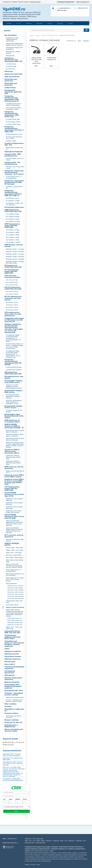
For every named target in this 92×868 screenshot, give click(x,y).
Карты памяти (10, 664)
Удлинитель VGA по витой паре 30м (14, 499)
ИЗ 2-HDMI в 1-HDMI (13, 230)
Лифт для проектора (12, 77)
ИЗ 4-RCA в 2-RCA (12, 307)
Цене (79, 41)
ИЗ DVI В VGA (10, 69)
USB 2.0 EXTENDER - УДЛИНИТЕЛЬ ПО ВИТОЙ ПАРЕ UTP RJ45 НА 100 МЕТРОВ (14, 523)
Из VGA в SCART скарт (13, 124)
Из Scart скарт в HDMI (13, 122)
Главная (9, 23)
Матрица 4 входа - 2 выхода (15, 254)
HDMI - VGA (28, 841)
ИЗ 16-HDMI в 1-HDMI (13, 242)
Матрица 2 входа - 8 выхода (15, 256)
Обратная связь (62, 10)
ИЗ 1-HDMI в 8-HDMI (13, 219)
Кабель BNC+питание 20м (15, 623)
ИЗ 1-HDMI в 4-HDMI (13, 217)
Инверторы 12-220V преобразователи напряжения (12, 39)
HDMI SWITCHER (40, 843)
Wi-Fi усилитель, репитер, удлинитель (14, 536)
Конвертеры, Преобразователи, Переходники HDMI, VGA (13, 60)
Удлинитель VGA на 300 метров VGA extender (14, 512)
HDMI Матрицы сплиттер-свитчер (14, 246)
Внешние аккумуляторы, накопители (13, 679)
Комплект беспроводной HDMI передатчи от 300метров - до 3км (14, 402)
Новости (29, 23)
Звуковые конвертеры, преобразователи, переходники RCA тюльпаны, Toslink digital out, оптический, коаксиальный (14, 328)
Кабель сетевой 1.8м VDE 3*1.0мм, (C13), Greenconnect (36, 60)
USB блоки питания (12, 654)
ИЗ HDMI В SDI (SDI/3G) (14, 370)
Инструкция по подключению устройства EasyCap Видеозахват (13, 779)
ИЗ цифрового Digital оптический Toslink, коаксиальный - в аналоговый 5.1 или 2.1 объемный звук (13, 354)
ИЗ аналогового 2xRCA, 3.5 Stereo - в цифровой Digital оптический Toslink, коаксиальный (15, 346)
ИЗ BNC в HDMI (11, 141)
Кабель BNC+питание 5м (14, 618)
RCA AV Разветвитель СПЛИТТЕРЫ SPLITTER (13, 288)
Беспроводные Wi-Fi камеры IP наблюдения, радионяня (13, 686)
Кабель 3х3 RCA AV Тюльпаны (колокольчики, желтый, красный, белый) (14, 566)
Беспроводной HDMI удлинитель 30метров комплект (13, 396)
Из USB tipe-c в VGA (12, 198)
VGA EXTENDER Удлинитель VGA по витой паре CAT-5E (14, 494)
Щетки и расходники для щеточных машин (14, 730)
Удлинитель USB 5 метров (15, 588)
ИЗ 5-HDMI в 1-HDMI (13, 237)
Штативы (8, 706)
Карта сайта (40, 839)
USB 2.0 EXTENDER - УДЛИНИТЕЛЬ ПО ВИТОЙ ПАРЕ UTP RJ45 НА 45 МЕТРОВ (14, 530)
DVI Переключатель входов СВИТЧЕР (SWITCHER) (12, 271)
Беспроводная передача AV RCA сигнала (13, 407)
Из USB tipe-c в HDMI (13, 201)
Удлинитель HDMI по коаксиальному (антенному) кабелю (12, 451)
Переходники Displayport (14, 152)
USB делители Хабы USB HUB (14, 602)
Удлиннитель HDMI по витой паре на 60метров (15, 431)
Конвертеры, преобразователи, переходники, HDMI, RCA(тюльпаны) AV (12, 99)
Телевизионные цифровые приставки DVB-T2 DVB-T (12, 637)
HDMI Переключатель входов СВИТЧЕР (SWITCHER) (12, 226)
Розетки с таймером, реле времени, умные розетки (14, 701)
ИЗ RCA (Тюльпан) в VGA (14, 134)
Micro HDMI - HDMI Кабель (14, 558)
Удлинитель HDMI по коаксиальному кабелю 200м (13, 457)
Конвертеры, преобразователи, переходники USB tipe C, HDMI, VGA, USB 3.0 (13, 193)
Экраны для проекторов (13, 74)
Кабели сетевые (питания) (15, 607)
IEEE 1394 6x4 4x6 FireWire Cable (15, 561)
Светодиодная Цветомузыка (10, 672)
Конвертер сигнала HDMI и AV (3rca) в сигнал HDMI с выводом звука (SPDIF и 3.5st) (14, 482)
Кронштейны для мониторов (11, 84)
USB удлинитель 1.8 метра (15, 586)
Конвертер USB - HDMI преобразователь (13, 155)
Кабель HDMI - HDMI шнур (14, 548)
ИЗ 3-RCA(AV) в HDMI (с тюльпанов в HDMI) (14, 108)
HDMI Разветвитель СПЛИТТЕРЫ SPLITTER (13, 211)
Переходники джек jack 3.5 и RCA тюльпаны (15, 575)
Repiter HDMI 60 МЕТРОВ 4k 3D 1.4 (15, 472)
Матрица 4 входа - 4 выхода (15, 259)
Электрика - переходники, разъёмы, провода (14, 694)
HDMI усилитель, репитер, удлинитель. (14, 468)
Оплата (50, 23)
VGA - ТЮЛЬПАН (70, 841)
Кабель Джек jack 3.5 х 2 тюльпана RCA (14, 571)
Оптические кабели (12, 605)
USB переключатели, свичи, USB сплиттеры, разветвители (13, 314)
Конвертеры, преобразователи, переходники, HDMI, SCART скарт (12, 114)
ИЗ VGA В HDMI (11, 66)
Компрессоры (10, 56)
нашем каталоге (35, 2)
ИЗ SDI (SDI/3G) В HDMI (14, 367)
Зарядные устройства (13, 651)
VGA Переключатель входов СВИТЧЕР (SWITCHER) (12, 489)
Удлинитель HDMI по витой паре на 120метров (15, 435)
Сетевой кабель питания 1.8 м (52, 59)
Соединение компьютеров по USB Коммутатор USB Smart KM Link (14, 320)
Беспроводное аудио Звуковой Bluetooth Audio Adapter (14, 416)
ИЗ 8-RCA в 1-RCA (12, 305)
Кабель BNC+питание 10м (15, 620)
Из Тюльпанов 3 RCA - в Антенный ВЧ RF (14, 177)
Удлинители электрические (15, 697)
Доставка (39, 23)
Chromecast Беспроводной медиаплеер (14, 668)
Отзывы (70, 23)
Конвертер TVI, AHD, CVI (13, 722)
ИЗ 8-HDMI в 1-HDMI (13, 240)
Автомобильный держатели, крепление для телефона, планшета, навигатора (14, 644)
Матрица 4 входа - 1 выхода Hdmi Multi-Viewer (15, 262)
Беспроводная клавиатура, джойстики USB (13, 92)
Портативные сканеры (13, 656)
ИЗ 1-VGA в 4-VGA (12, 282)
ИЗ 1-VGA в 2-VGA (12, 280)
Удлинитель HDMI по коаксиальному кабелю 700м (13, 463)
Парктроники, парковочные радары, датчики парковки (15, 44)
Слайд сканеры (10, 88)
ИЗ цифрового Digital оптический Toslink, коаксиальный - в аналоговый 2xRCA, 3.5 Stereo (13, 338)
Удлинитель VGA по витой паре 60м (14, 503)
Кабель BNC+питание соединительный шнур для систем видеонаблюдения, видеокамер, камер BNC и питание (14, 613)
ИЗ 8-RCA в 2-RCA (12, 310)
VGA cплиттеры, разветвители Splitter (12, 276)
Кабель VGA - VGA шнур (14, 553)
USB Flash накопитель (13, 659)
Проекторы (9, 71)
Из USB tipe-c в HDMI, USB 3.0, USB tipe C (14, 204)
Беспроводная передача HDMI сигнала (13, 391)
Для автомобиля (11, 35)
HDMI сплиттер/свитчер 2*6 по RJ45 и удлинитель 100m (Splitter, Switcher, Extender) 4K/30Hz (15, 445)
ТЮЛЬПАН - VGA (81, 841)
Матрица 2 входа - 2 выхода (15, 249)
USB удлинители (11, 583)
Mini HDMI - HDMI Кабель (14, 555)
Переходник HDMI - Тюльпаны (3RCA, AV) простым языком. (12, 755)
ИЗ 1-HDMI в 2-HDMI (13, 214)
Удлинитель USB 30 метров (15, 598)
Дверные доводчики (12, 682)
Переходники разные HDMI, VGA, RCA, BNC (12, 632)
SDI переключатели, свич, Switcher (14, 377)
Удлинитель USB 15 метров (15, 592)
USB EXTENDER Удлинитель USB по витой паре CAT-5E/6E (14, 517)
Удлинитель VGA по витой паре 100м (14, 508)
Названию (86, 41)
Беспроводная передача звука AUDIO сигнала (13, 382)
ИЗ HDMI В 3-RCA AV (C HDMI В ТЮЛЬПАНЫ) (14, 104)
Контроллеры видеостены (14, 207)
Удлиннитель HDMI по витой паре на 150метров (15, 439)
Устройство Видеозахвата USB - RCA (14, 144)
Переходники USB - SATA (14, 691)
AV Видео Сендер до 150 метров (14, 411)
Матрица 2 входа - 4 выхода (15, 252)
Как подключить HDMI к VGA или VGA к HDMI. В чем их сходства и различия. (13, 763)
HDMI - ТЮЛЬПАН (46, 841)
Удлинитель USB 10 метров (15, 590)
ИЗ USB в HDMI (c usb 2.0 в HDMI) (15, 159)
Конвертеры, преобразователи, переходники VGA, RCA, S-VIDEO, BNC (14, 129)
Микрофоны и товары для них (14, 710)
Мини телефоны (10, 704)
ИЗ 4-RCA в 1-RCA (12, 302)
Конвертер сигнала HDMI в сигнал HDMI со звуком (14, 476)
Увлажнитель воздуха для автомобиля (14, 48)
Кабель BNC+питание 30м (15, 625)
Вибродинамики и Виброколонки (11, 726)
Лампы (7, 649)
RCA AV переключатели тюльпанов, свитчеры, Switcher (13, 298)
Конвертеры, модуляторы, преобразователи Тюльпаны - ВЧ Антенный (14, 172)
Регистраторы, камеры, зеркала (13, 52)
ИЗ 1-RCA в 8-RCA (12, 294)
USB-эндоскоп (10, 675)
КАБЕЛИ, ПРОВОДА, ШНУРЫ (12, 544)
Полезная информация (12, 751)
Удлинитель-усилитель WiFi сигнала (15, 540)
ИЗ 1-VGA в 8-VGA (12, 285)
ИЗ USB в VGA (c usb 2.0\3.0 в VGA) (15, 167)
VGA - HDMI (36, 841)
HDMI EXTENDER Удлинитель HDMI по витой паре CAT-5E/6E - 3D (14, 426)
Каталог (19, 23)
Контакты (60, 23)
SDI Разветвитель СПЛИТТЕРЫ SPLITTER (13, 373)
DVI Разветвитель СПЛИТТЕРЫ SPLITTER (13, 266)
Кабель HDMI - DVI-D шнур (14, 550)
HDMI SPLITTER (29, 843)
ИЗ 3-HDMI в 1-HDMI (13, 232)
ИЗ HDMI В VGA (11, 64)
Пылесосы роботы (11, 713)
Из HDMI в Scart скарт (13, 119)
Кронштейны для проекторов (11, 80)
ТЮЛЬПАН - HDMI (58, 841)
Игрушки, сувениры (12, 720)
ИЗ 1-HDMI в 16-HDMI (13, 221)
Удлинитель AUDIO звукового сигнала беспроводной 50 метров (14, 386)
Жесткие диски (10, 662)
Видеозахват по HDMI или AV (14, 148)
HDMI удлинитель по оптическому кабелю (12, 421)
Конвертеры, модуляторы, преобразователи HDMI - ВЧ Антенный (14, 182)
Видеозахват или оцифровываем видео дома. (13, 759)
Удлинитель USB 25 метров (15, 596)
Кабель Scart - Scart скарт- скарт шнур (14, 628)
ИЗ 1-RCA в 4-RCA (12, 292)
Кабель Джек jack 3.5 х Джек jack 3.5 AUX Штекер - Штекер (15, 579)
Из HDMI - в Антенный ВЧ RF (14, 187)
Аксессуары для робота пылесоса (13, 717)
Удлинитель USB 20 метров (15, 594)
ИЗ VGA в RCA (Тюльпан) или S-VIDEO (14, 138)
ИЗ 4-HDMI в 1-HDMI (13, 235)
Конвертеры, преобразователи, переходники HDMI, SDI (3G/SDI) (13, 362)
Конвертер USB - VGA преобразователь (12, 163)
